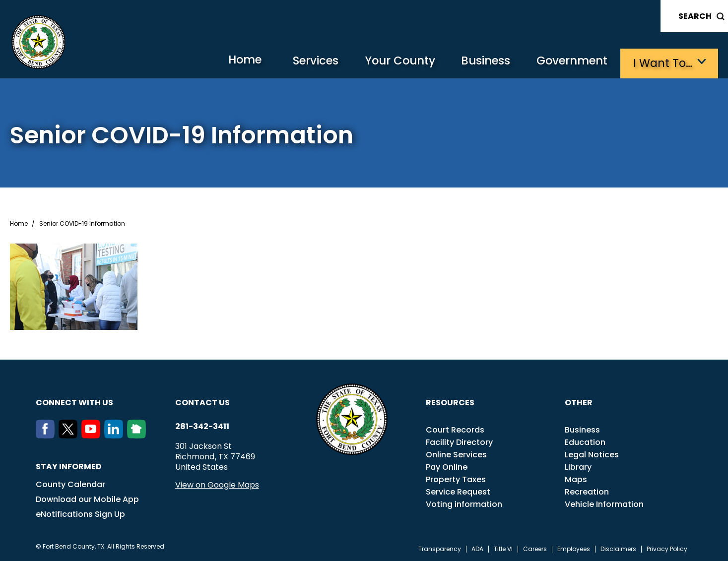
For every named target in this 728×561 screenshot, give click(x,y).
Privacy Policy (667, 548)
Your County (391, 62)
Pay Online (447, 466)
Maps (576, 478)
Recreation (587, 491)
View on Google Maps (217, 484)
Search (695, 16)
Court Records (455, 429)
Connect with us (74, 402)
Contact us (202, 402)
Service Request (458, 491)
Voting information (464, 503)
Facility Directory (459, 441)
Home (229, 62)
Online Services (456, 454)
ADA (477, 548)
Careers (535, 548)
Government (569, 62)
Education (585, 441)
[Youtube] (93, 435)
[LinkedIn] (116, 435)
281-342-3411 (202, 426)
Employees (574, 548)
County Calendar (70, 483)
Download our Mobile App (87, 498)
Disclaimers (618, 548)
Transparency (440, 548)
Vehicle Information (604, 503)
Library (578, 466)
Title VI (503, 548)
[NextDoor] (138, 435)
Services (303, 62)
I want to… (663, 62)
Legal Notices (592, 454)
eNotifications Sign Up (80, 513)
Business (480, 62)
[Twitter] (70, 435)
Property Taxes (456, 478)
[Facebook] (47, 435)
